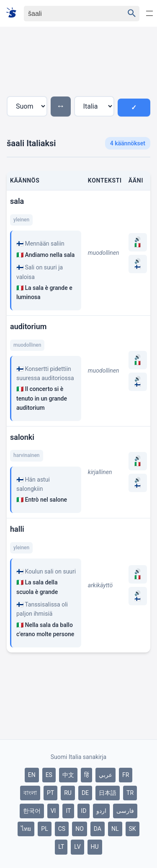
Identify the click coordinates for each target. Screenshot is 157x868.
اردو (101, 811)
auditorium (28, 326)
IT (68, 811)
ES (49, 775)
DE (85, 793)
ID (84, 811)
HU (95, 847)
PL (44, 829)
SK (133, 829)
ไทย (26, 829)
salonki (22, 437)
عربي (106, 775)
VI (53, 811)
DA (98, 829)
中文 (68, 775)
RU (68, 793)
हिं (86, 775)
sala (17, 201)
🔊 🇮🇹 (138, 242)
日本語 (108, 793)
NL (115, 829)
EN (32, 775)
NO (80, 829)
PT (50, 793)
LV (77, 847)
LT (61, 847)
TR (130, 793)
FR (126, 775)
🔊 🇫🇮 (138, 264)
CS (62, 829)
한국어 (32, 811)
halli (17, 529)
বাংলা (30, 793)
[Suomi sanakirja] (14, 13)
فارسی (125, 811)
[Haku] (67, 14)
